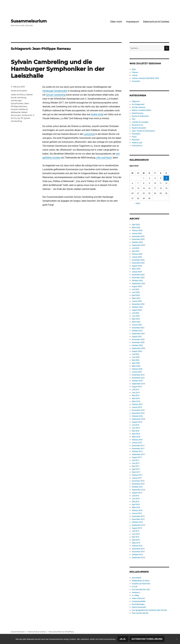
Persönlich (136, 134)
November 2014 (138, 552)
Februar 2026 (137, 230)
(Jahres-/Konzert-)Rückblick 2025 (145, 78)
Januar (135, 75)
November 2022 (138, 304)
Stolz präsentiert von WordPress (61, 632)
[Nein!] (176, 639)
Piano (134, 137)
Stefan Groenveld (139, 607)
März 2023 (136, 298)
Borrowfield (136, 578)
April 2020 (136, 363)
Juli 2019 (135, 390)
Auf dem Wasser (139, 107)
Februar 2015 (137, 546)
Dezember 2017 (138, 446)
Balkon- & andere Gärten (142, 110)
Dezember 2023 (138, 275)
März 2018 (136, 437)
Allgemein (136, 101)
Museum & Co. (138, 125)
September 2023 (138, 283)
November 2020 (138, 342)
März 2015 (136, 543)
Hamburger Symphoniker (55, 91)
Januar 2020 (137, 372)
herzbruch (136, 592)
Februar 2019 (137, 404)
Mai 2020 (136, 360)
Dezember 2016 (138, 481)
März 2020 (136, 366)
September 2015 (138, 525)
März (134, 69)
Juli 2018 (135, 425)
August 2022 (137, 310)
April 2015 (136, 540)
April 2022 (136, 319)
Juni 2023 (136, 292)
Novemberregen (138, 604)
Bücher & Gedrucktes (140, 116)
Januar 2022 (137, 325)
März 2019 (136, 401)
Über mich (116, 22)
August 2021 (137, 337)
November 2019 (138, 378)
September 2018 (138, 419)
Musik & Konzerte (19, 91)
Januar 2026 (137, 233)
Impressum (133, 22)
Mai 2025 (136, 251)
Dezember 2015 (138, 516)
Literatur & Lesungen (140, 122)
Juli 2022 (135, 313)
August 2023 (137, 286)
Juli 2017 (135, 460)
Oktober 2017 (137, 451)
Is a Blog (135, 595)
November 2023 (138, 278)
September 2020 (138, 348)
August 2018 (137, 422)
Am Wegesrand (138, 104)
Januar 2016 (137, 513)
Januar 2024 (137, 272)
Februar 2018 (137, 440)
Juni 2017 (136, 463)
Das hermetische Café (141, 589)
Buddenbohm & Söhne (141, 581)
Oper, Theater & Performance (143, 131)
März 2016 (136, 507)
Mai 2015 (136, 537)
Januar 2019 (137, 407)
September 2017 (138, 454)
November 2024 (138, 263)
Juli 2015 (135, 531)
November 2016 (138, 484)
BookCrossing (137, 113)
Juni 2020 (136, 357)
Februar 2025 (137, 254)
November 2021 (138, 328)
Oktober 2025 (137, 242)
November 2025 (138, 239)
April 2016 (136, 504)
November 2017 (138, 448)
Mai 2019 (136, 395)
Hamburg (22, 98)
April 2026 (136, 225)
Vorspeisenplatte (139, 601)
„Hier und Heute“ (104, 158)
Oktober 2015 (137, 522)
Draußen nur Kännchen (141, 584)
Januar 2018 (137, 443)
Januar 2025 (137, 257)
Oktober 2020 (137, 345)
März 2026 (136, 228)
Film (134, 119)
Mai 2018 (136, 431)
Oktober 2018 (137, 416)
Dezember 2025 (138, 236)
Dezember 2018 (138, 410)
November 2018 (138, 413)
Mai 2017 (136, 466)
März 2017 (136, 472)
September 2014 (138, 558)
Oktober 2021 (137, 331)
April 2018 (136, 434)
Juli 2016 (135, 496)
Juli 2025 (135, 248)
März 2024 (136, 269)
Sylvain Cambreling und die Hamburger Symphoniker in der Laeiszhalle (58, 69)
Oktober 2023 (137, 281)
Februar (135, 72)
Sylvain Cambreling (56, 95)
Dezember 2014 (138, 549)
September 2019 (138, 384)
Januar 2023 (137, 301)
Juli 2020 (135, 354)
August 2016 (137, 493)
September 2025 (138, 245)
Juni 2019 (136, 393)
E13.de (135, 587)
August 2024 (137, 266)
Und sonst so (137, 146)
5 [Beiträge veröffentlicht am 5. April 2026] (166, 178)
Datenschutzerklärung (147, 639)
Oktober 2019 (137, 381)
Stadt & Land (137, 143)
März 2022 (136, 322)
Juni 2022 (136, 316)
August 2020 (137, 351)
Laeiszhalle (89, 134)
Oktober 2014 (137, 555)
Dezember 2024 (138, 260)
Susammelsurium (29, 21)
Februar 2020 (137, 369)
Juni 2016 (136, 499)
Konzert (14, 109)
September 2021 (138, 334)
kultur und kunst (138, 598)
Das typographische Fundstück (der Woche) (149, 610)
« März (137, 203)
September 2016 (138, 490)
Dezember (136, 81)
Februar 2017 (137, 475)
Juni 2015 (136, 534)
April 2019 (136, 398)
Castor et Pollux (18, 95)
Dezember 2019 (138, 375)
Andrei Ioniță (97, 114)
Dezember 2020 (138, 339)
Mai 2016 (136, 502)
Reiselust (136, 140)
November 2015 (138, 519)
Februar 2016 (137, 510)
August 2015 (137, 528)
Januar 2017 (137, 478)
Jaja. (123, 639)
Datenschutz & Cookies (156, 22)
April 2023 (136, 295)
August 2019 (137, 387)
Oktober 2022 (137, 307)
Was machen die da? (140, 613)
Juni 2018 (136, 428)
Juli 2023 (135, 289)
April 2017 (136, 469)
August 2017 (137, 457)
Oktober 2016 (137, 487)
